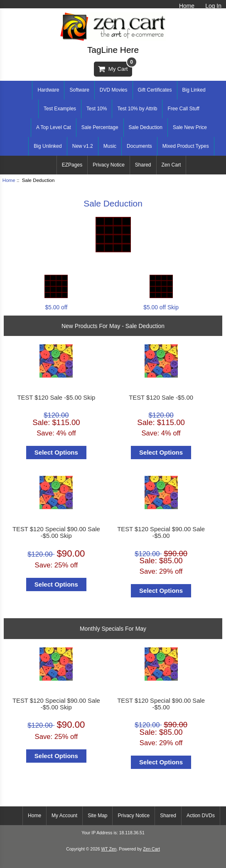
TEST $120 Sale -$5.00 (161, 398)
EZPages (72, 165)
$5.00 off (56, 304)
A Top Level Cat (54, 127)
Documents (139, 146)
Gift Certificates (155, 90)
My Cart (115, 67)
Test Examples (60, 109)
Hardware (48, 90)
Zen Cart (171, 165)
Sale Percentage (100, 127)
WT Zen (109, 849)
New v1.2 (83, 146)
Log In (213, 6)
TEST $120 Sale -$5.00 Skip (56, 398)
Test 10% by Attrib (137, 109)
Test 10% (97, 109)
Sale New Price (190, 127)
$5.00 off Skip (161, 304)
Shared (143, 165)
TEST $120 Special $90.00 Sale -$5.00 (161, 532)
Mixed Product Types (186, 146)
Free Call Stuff (183, 109)
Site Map (97, 816)
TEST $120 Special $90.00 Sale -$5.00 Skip (56, 532)
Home (187, 6)
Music (110, 146)
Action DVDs (201, 816)
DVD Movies (114, 90)
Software (79, 90)
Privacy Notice (109, 165)
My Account (64, 816)
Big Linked (194, 90)
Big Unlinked (48, 146)
